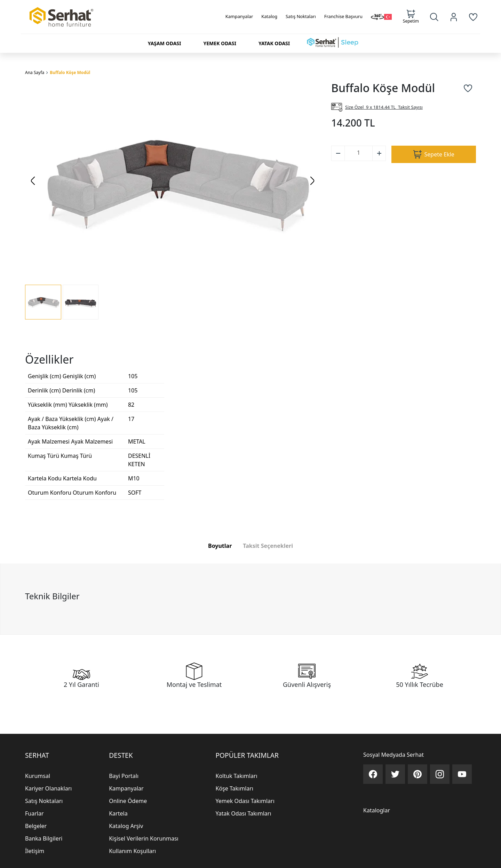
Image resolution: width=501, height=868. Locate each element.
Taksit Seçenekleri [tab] (268, 617)
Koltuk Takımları (237, 848)
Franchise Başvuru (343, 16)
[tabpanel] (250, 671)
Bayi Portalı (124, 848)
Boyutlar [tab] (220, 617)
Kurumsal (38, 848)
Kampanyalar (239, 16)
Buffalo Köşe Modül (70, 72)
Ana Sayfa (35, 72)
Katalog (269, 16)
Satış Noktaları (301, 16)
